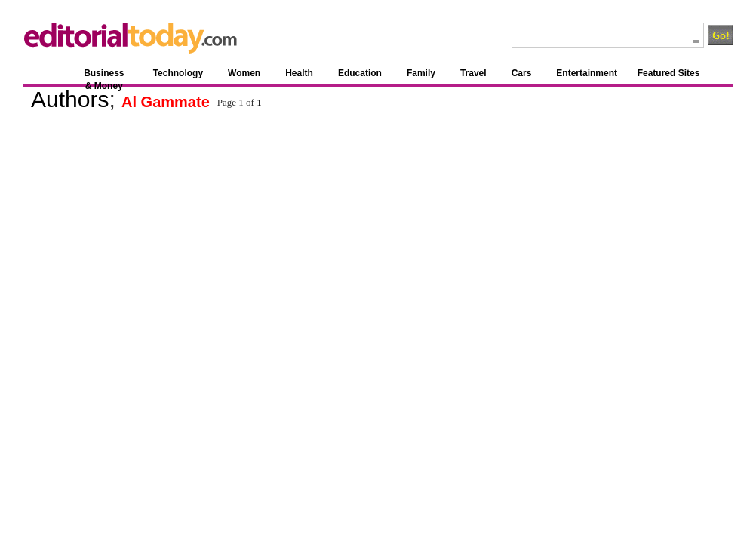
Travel (473, 73)
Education (360, 73)
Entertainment (587, 73)
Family (421, 73)
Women (244, 73)
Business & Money (104, 76)
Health (299, 73)
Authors (70, 99)
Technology (178, 73)
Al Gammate (166, 102)
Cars (522, 73)
